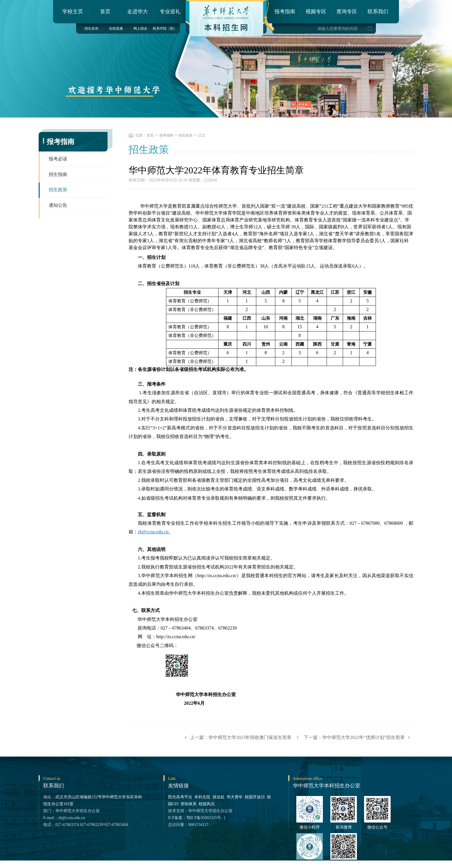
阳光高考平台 (180, 797)
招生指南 (58, 175)
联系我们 (378, 12)
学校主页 (73, 12)
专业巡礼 (170, 12)
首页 (105, 12)
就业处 (219, 797)
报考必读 (58, 159)
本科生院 (202, 797)
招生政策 (58, 190)
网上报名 (140, 29)
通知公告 (58, 206)
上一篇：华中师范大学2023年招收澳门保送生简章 (236, 737)
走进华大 (138, 12)
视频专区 (316, 12)
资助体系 (189, 804)
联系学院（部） (165, 29)
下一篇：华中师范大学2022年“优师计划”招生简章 (359, 737)
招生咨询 (91, 29)
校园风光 (207, 804)
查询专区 (347, 12)
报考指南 (285, 12)
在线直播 (116, 29)
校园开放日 (255, 797)
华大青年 (235, 797)
